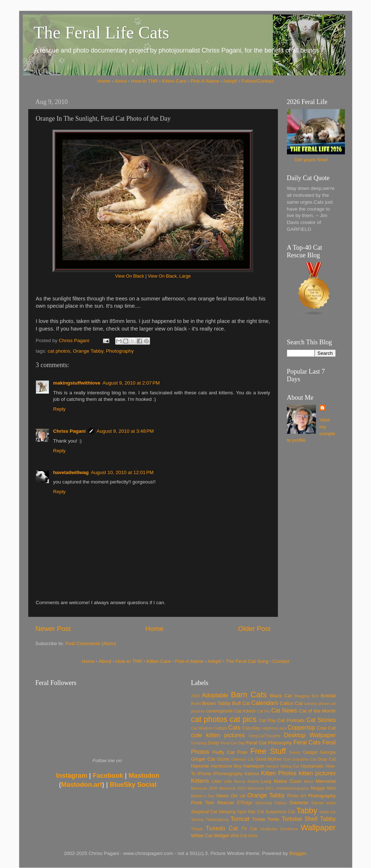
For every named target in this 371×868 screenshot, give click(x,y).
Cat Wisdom (202, 728)
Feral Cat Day (232, 743)
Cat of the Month (317, 711)
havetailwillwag (71, 472)
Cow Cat (326, 728)
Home (104, 81)
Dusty (214, 743)
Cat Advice (245, 711)
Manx (309, 781)
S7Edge (244, 803)
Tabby (307, 811)
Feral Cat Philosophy (269, 743)
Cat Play (268, 720)
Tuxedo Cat (222, 828)
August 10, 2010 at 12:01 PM (122, 472)
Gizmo (223, 759)
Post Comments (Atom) (91, 643)
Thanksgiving (217, 819)
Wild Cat (239, 836)
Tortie (273, 819)
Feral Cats (307, 742)
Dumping (199, 743)
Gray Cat (327, 759)
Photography (120, 351)
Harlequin (254, 766)
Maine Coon (288, 781)
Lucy (266, 781)
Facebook (108, 776)
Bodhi (196, 703)
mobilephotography (292, 788)
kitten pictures (317, 773)
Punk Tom (203, 803)
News (222, 796)
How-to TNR (145, 81)
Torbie (259, 819)
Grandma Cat (304, 759)
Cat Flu (264, 711)
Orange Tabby (88, 351)
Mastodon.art (82, 785)
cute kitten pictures (218, 735)
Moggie (318, 788)
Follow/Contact (257, 81)
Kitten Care (174, 81)
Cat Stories (321, 720)
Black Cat (281, 696)
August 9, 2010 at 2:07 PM (131, 383)
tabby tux (328, 812)
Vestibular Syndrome (279, 829)
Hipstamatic (312, 766)
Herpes (273, 766)
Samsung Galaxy (271, 803)
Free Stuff (268, 751)
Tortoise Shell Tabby (309, 819)
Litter (216, 781)
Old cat (238, 796)
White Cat (202, 836)
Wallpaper (318, 828)
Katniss (252, 774)
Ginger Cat (203, 759)
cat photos (59, 351)
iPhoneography (228, 774)
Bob (315, 696)
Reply (60, 409)
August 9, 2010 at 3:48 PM (125, 431)
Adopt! (230, 81)
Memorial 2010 (232, 788)
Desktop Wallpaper (310, 735)
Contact (281, 661)
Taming (197, 819)
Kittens (200, 781)
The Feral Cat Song (247, 661)
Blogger (297, 853)
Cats (234, 727)
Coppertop (301, 727)
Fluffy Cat (224, 752)
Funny (295, 752)
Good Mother (268, 759)
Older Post (254, 629)
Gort (287, 759)
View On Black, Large (169, 276)
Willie (253, 836)
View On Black (130, 276)
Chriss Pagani (70, 431)
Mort (331, 788)
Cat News (284, 710)
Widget (221, 836)
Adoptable (215, 695)
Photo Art (297, 796)
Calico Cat (291, 703)
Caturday (251, 728)
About (120, 81)
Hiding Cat (290, 766)
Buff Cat (241, 703)
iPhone (204, 774)
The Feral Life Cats (102, 32)
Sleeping (227, 812)
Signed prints (323, 803)
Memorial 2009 (204, 788)
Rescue (225, 803)
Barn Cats (249, 695)
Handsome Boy (226, 766)
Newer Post (53, 629)
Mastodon (144, 776)
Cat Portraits (291, 720)
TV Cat (249, 829)
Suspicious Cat (280, 812)
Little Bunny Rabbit (241, 781)
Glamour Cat (242, 759)
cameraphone (219, 711)
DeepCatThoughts (264, 736)
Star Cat (256, 812)
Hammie (200, 766)
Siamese (299, 803)
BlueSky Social (133, 785)
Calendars (265, 703)
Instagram (72, 776)
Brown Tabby (216, 703)
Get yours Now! (311, 160)
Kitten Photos (279, 773)
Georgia (328, 752)
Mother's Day (203, 796)
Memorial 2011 (261, 788)
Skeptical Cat (204, 812)
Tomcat (240, 819)
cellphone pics (274, 728)
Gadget (310, 752)
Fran (242, 752)
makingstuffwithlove (77, 383)
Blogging (302, 696)
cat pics (243, 719)
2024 (195, 696)
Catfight (220, 728)
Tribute (197, 829)
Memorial (326, 781)
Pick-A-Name (205, 81)
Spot (241, 812)
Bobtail (328, 696)
